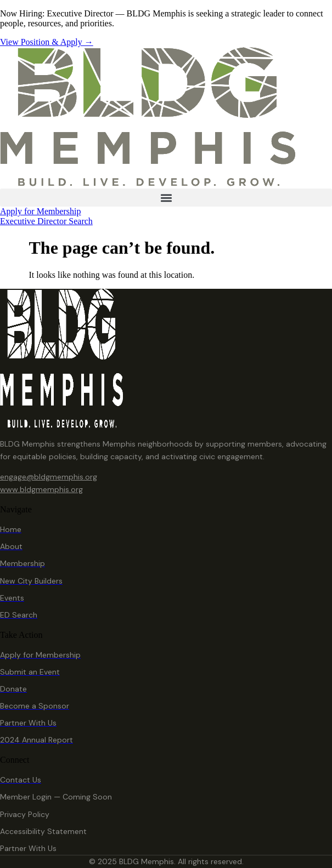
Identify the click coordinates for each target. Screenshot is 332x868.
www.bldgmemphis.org (41, 489)
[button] (166, 198)
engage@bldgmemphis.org (49, 477)
